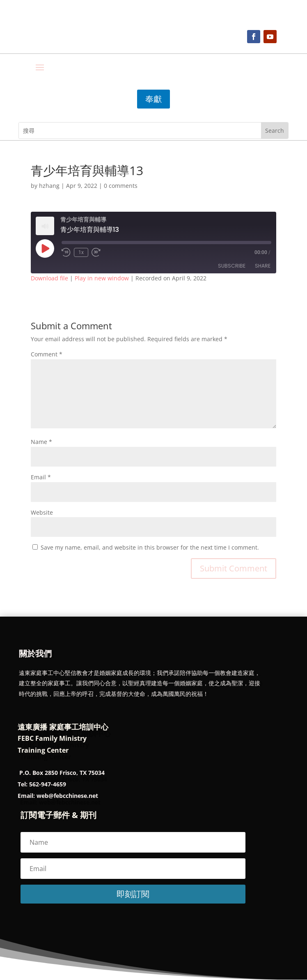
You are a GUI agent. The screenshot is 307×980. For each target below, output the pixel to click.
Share (263, 266)
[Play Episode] (45, 248)
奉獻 (153, 99)
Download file (49, 278)
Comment (47, 354)
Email (41, 477)
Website (42, 512)
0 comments (121, 186)
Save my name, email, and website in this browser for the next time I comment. (150, 547)
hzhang (49, 186)
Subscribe (232, 266)
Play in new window (102, 278)
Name (41, 442)
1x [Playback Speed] (81, 252)
